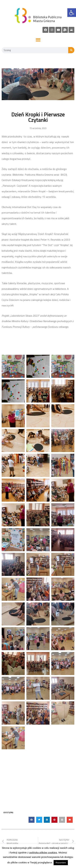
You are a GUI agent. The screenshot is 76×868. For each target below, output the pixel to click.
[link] (72, 13)
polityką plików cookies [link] (43, 852)
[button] (38, 40)
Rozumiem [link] (61, 863)
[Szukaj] (71, 50)
